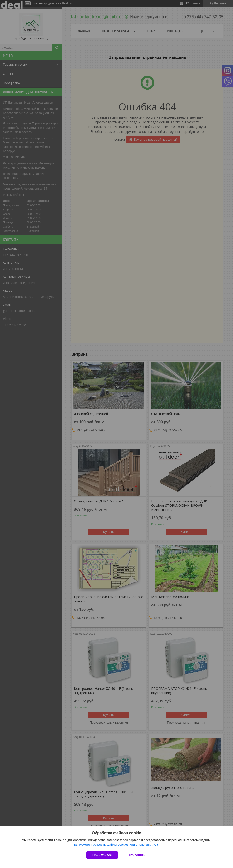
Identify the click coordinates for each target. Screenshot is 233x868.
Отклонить (137, 855)
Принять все (102, 855)
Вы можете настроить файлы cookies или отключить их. (115, 845)
